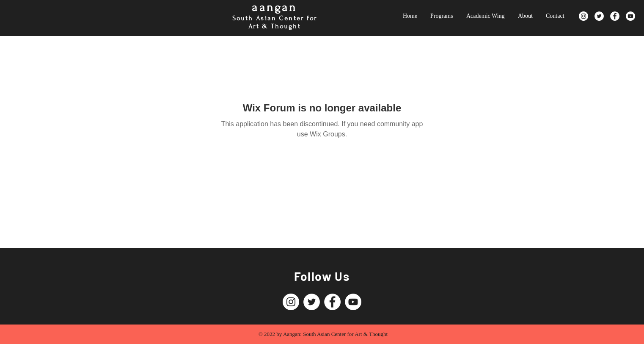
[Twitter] (599, 16)
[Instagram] (583, 16)
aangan (274, 7)
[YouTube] (630, 16)
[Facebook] (615, 16)
